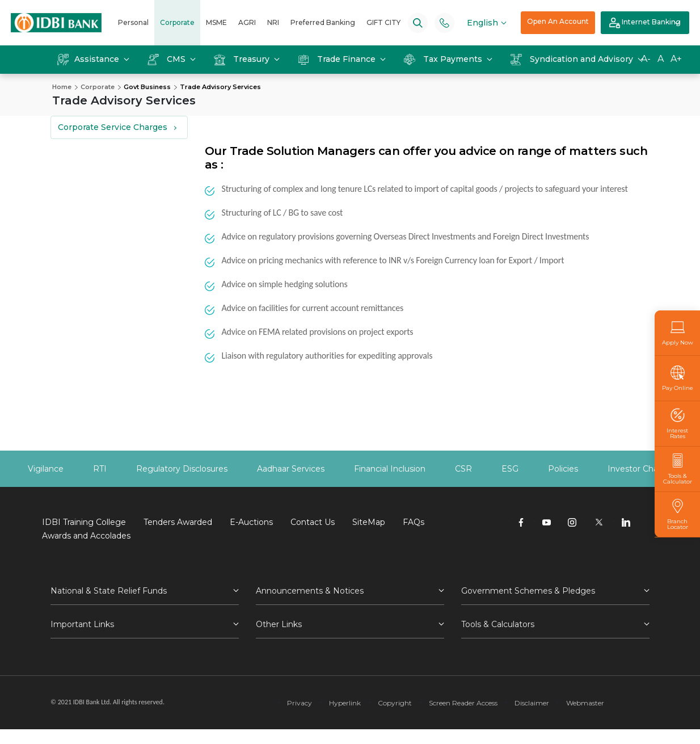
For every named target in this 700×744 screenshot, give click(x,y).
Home (62, 87)
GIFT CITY (383, 22)
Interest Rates (677, 424)
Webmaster (585, 703)
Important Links (82, 624)
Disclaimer (532, 703)
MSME (216, 22)
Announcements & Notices (310, 591)
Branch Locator (677, 514)
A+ (676, 59)
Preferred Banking (323, 22)
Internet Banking (645, 23)
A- (646, 59)
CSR (463, 469)
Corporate (177, 22)
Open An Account (558, 21)
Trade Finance (338, 59)
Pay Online (678, 378)
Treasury (243, 59)
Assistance (89, 59)
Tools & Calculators (498, 624)
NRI (273, 22)
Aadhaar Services (291, 469)
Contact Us (313, 522)
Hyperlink (345, 703)
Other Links (279, 624)
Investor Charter (640, 469)
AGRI (247, 22)
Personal (133, 22)
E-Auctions (251, 522)
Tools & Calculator (677, 469)
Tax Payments (444, 59)
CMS (168, 59)
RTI (100, 469)
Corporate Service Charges (113, 127)
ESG (510, 469)
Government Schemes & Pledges (528, 591)
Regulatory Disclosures (182, 469)
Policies (563, 469)
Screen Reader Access (463, 703)
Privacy (300, 703)
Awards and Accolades (86, 536)
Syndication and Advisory (573, 59)
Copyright (395, 703)
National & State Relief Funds (109, 591)
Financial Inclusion (390, 469)
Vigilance (46, 469)
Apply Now (678, 333)
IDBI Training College (84, 522)
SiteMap (369, 522)
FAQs (414, 522)
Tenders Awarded (178, 522)
